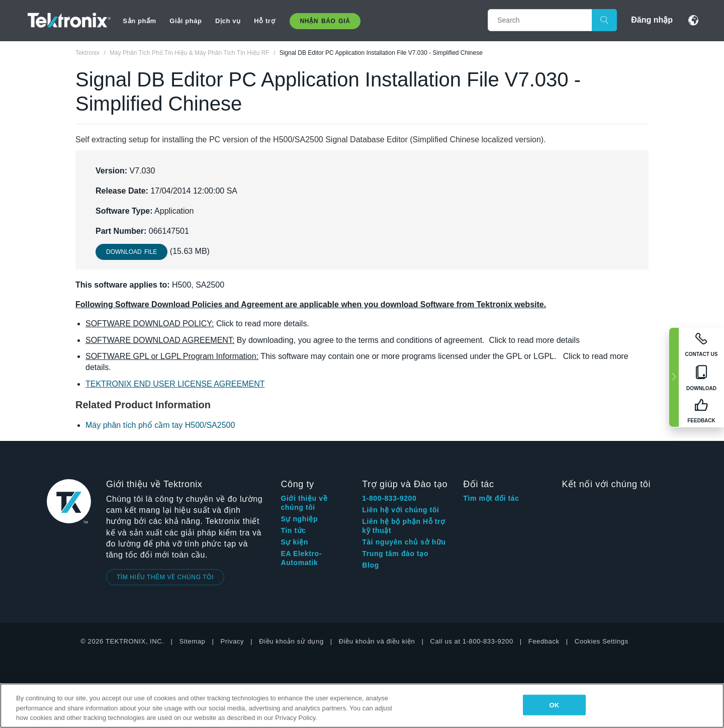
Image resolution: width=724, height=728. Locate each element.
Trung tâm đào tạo (395, 554)
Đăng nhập (652, 20)
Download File (131, 252)
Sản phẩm (139, 21)
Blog (371, 565)
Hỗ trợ (264, 21)
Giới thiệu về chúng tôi (304, 503)
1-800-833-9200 (389, 498)
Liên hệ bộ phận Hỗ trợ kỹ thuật (403, 526)
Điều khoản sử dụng (291, 641)
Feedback (544, 641)
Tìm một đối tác (491, 498)
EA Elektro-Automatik (301, 558)
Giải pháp (186, 21)
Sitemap (193, 641)
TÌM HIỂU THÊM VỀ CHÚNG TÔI (165, 577)
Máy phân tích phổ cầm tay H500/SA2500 (160, 425)
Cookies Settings (602, 641)
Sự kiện (294, 542)
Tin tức (293, 530)
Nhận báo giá (325, 21)
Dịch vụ (228, 21)
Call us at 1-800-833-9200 (471, 641)
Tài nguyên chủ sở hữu (404, 542)
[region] (362, 706)
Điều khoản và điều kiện (377, 641)
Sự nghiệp (299, 519)
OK (554, 705)
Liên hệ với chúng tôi (400, 510)
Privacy (232, 641)
